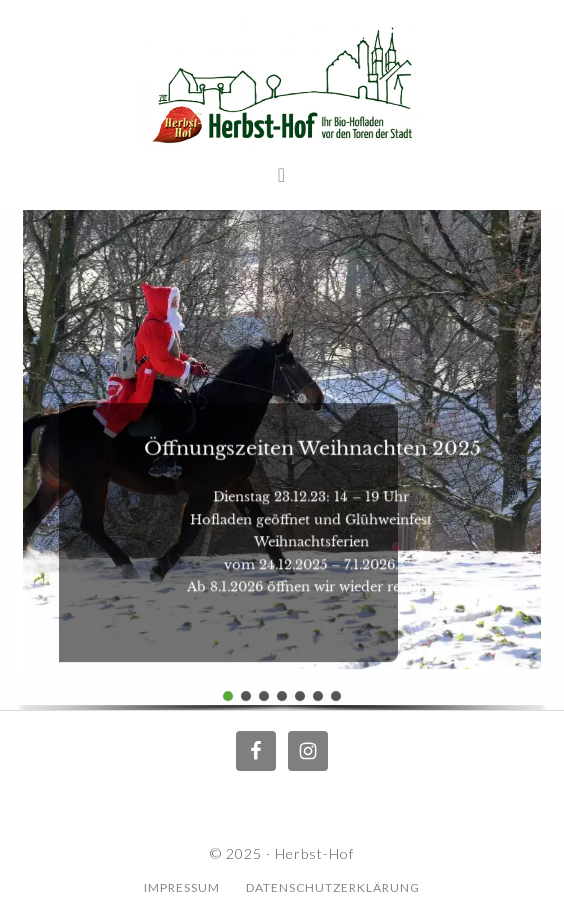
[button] (228, 696)
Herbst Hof (282, 85)
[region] (282, 455)
